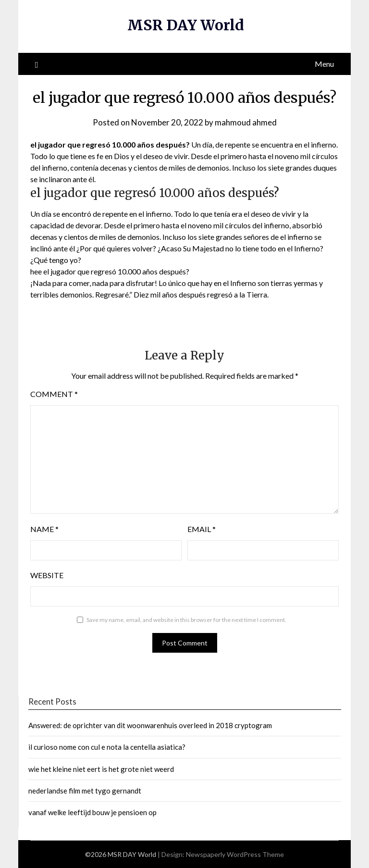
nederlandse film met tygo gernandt (85, 791)
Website (47, 575)
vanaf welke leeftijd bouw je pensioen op (92, 812)
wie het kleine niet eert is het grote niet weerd (101, 769)
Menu (324, 64)
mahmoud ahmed (246, 122)
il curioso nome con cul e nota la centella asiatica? (107, 747)
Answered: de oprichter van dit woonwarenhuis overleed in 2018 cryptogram (150, 725)
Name (44, 529)
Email (202, 529)
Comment (54, 394)
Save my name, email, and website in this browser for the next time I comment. (186, 620)
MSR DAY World (186, 25)
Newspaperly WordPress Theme (235, 854)
